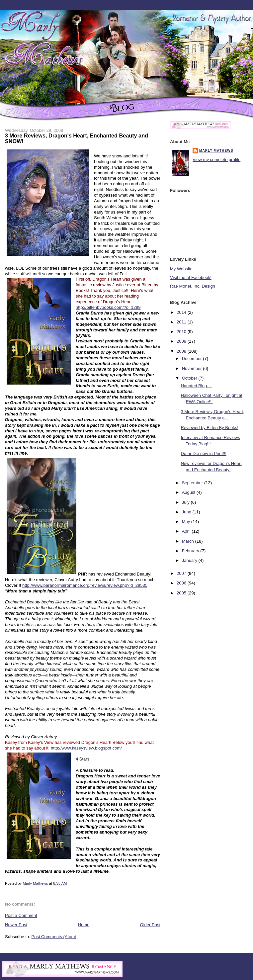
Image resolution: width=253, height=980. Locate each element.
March (189, 541)
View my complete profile (216, 160)
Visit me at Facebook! (191, 277)
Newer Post (16, 925)
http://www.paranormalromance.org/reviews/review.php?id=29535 (85, 585)
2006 (182, 583)
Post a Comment (21, 915)
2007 (182, 573)
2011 (182, 322)
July (186, 502)
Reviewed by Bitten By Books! (209, 428)
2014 (182, 312)
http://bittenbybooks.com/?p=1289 (108, 307)
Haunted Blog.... (196, 386)
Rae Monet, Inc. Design (193, 286)
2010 (182, 332)
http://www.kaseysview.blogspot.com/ (86, 748)
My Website (181, 269)
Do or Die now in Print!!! (203, 453)
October (190, 378)
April (187, 531)
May (187, 522)
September (193, 483)
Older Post (150, 925)
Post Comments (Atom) (54, 937)
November (193, 368)
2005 (182, 593)
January (190, 560)
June (187, 512)
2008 (182, 351)
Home (84, 925)
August (189, 492)
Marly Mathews (216, 151)
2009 (182, 341)
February (191, 551)
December (193, 358)
